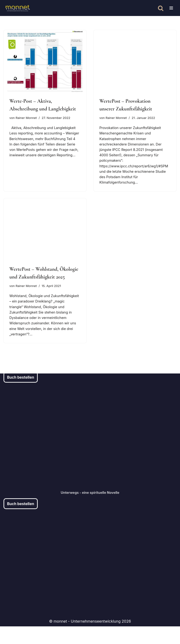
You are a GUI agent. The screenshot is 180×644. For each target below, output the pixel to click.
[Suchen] (161, 8)
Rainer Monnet (28, 118)
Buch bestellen (21, 395)
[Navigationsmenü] (171, 8)
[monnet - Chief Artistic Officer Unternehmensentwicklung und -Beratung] (18, 8)
